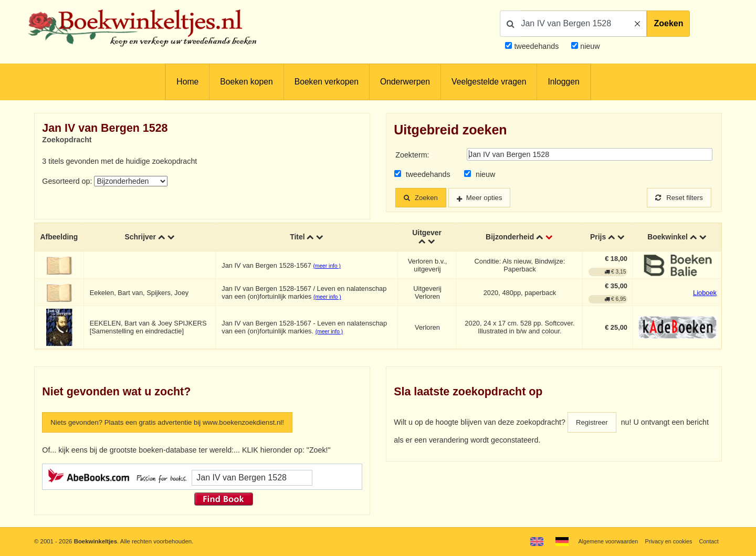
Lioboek (705, 293)
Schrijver (141, 238)
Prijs (598, 238)
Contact (708, 541)
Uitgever (427, 234)
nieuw (589, 46)
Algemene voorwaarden (602, 541)
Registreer (593, 423)
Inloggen (563, 82)
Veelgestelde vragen (489, 82)
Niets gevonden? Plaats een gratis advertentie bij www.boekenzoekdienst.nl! (177, 423)
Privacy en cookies (666, 541)
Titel (297, 238)
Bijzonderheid (510, 238)
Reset (677, 198)
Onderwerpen (405, 82)
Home (187, 82)
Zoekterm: (412, 155)
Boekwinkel (668, 238)
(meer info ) (327, 266)
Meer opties (490, 198)
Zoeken (668, 23)
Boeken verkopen (327, 82)
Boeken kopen (246, 82)
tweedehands (536, 46)
